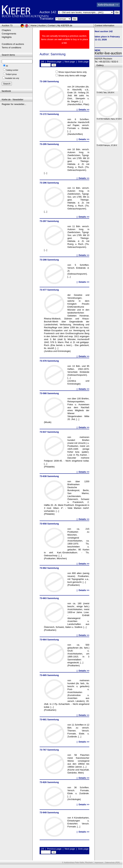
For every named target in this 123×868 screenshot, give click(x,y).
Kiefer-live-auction (108, 53)
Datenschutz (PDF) (112, 863)
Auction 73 (7, 25)
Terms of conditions (11, 48)
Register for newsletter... (14, 104)
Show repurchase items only (73, 72)
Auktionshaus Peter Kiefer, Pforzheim (79, 863)
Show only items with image (72, 76)
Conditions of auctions (13, 44)
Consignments (9, 34)
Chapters (6, 30)
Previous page (54, 62)
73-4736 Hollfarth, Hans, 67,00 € (109, 118)
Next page (70, 62)
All (7, 66)
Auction (42, 25)
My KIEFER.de (65, 25)
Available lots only (12, 78)
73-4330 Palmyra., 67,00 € (107, 144)
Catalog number (12, 70)
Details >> (84, 110)
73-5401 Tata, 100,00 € (107, 92)
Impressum (99, 863)
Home (34, 25)
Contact (52, 25)
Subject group (11, 74)
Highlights (7, 37)
